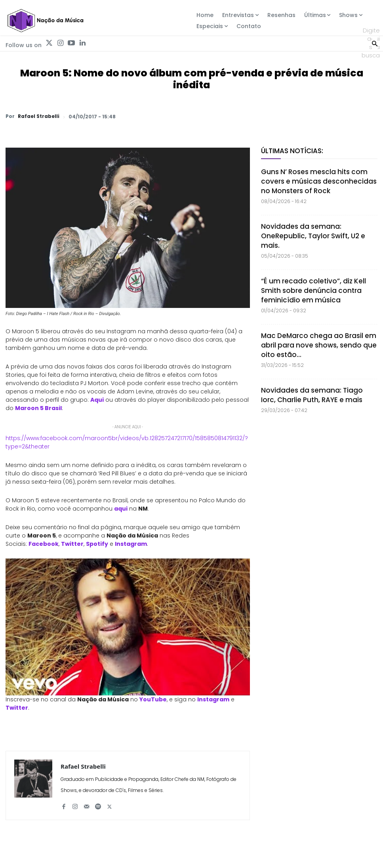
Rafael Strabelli (39, 116)
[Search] (375, 43)
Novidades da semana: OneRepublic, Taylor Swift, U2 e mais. (313, 236)
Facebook (44, 544)
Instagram (131, 544)
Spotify (97, 544)
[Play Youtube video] (128, 627)
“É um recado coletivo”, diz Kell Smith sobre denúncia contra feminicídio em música (313, 291)
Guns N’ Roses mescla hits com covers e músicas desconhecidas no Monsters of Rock (319, 181)
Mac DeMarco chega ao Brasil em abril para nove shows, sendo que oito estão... (319, 345)
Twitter (72, 544)
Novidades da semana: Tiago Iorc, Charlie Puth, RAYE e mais (312, 395)
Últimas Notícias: (292, 151)
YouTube (153, 699)
